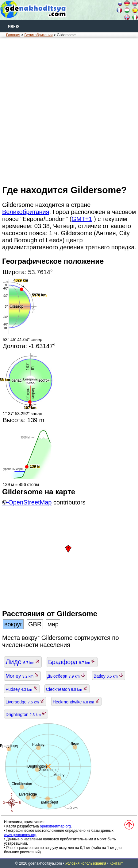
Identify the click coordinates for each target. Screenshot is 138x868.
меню (13, 26)
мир (53, 624)
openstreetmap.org (55, 826)
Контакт (116, 863)
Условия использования (86, 863)
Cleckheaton (67, 689)
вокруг (13, 624)
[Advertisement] (69, 111)
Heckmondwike (76, 702)
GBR (35, 624)
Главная (13, 35)
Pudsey (22, 689)
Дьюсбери (66, 676)
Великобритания (38, 35)
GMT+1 (82, 219)
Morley (22, 676)
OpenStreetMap (30, 502)
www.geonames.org (20, 835)
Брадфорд (72, 662)
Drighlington (26, 714)
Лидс (23, 662)
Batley (109, 676)
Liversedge (25, 702)
